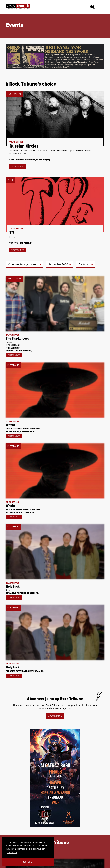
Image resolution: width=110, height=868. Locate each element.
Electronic (84, 264)
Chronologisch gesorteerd (23, 264)
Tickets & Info (18, 167)
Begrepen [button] (28, 862)
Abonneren (55, 716)
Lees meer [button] (12, 852)
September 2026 (58, 264)
